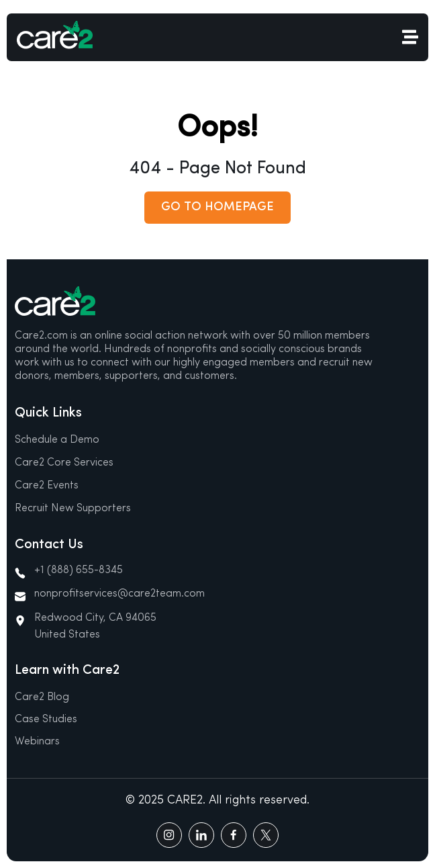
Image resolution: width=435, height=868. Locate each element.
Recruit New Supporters (73, 509)
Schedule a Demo (57, 440)
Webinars (37, 742)
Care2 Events (47, 486)
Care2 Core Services (64, 463)
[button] (217, 208)
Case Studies (46, 720)
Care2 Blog (42, 697)
